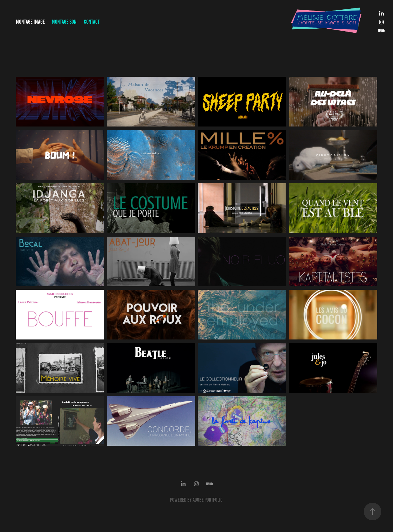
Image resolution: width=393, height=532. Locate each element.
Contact (92, 22)
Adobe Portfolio (208, 500)
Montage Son (64, 22)
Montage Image (30, 22)
